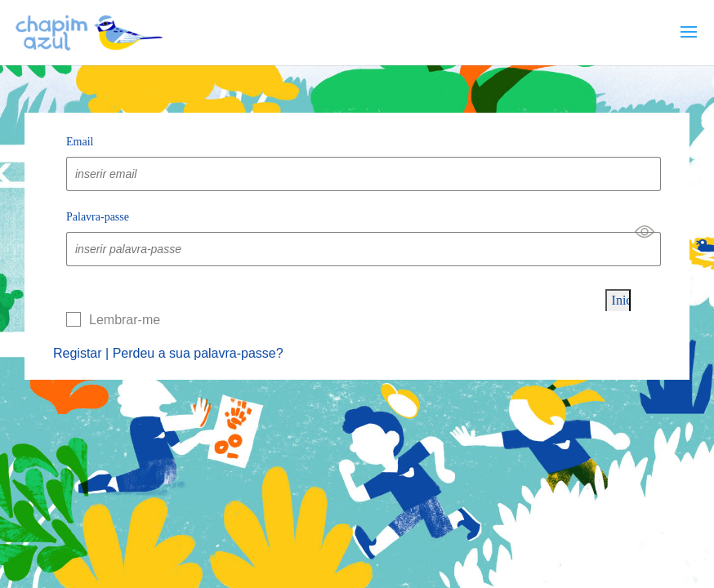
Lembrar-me (125, 320)
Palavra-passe (98, 217)
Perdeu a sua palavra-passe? (198, 353)
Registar (78, 353)
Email (80, 142)
